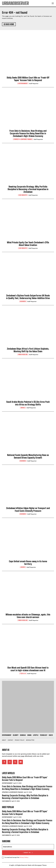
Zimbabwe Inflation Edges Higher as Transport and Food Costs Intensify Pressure (28, 509)
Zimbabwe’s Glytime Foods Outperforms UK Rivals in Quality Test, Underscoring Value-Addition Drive (28, 297)
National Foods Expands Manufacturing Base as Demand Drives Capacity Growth (28, 456)
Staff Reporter (34, 84)
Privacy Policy (24, 857)
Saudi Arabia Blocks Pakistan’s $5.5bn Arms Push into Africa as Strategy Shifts (28, 403)
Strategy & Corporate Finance (23, 139)
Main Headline (23, 355)
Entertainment (23, 83)
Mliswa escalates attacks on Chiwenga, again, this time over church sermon (28, 616)
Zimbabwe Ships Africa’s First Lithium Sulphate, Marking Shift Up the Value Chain (28, 350)
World (23, 408)
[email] (28, 847)
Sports (23, 567)
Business (23, 301)
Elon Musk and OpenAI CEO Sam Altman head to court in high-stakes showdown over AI (28, 669)
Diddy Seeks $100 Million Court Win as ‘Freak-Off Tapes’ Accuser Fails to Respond (28, 79)
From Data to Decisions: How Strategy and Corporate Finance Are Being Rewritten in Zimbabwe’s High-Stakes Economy (28, 133)
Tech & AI (23, 674)
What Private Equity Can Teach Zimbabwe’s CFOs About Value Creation (28, 244)
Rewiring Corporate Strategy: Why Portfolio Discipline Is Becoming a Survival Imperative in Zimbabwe (28, 189)
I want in (28, 853)
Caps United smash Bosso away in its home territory (28, 563)
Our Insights (23, 195)
